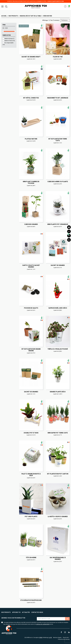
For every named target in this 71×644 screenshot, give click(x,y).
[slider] (3, 31)
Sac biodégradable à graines (58, 558)
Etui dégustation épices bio (31, 600)
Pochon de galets (31, 308)
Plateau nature (31, 139)
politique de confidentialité (43, 624)
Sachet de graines (58, 265)
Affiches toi (16, 612)
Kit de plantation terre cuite (58, 140)
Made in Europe (9, 39)
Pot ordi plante (31, 517)
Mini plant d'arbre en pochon (31, 182)
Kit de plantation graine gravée (31, 350)
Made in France (10, 41)
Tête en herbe (31, 558)
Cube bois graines (31, 224)
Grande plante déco (58, 392)
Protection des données (64, 639)
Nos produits (6, 612)
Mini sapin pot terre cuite (58, 433)
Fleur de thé (58, 57)
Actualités (26, 612)
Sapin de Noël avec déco (58, 308)
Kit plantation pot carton (58, 474)
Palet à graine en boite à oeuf (31, 475)
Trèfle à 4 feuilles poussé (58, 349)
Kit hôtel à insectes (31, 98)
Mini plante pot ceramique (58, 224)
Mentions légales (57, 638)
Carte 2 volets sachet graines (31, 266)
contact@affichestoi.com (55, 1)
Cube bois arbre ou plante (58, 182)
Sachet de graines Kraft (31, 57)
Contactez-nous (37, 612)
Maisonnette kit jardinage (58, 98)
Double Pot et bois (31, 433)
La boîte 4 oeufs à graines (58, 517)
